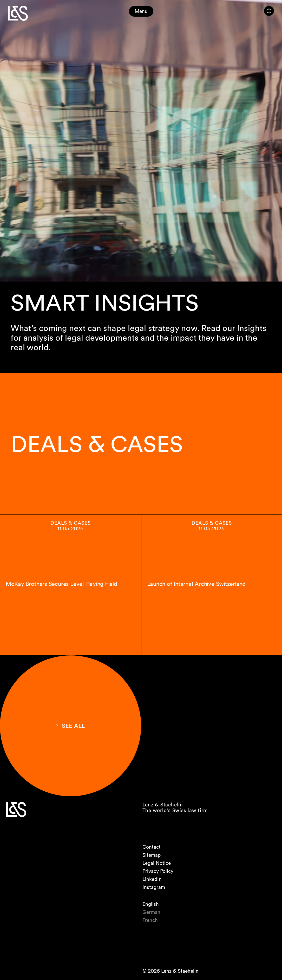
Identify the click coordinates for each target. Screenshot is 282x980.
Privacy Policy (158, 871)
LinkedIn (152, 879)
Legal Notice (157, 863)
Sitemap (152, 855)
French (150, 920)
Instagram (154, 887)
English (151, 904)
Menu (141, 11)
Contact (152, 847)
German (151, 912)
